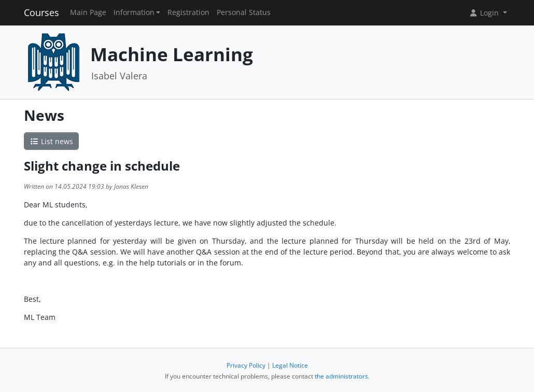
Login (485, 13)
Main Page (88, 12)
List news (51, 141)
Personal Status (244, 12)
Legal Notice (290, 365)
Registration (188, 12)
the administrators (341, 376)
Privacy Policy (246, 365)
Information (134, 12)
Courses (41, 12)
